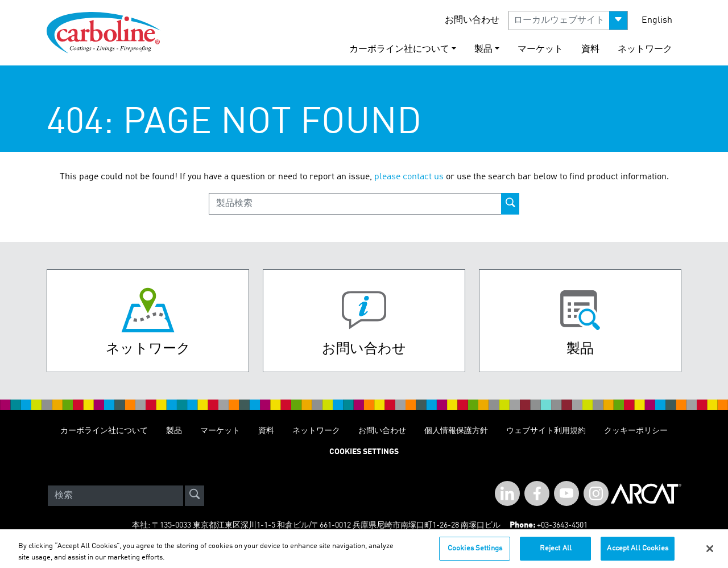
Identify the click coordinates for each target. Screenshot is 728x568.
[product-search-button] (510, 204)
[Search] (115, 496)
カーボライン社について (104, 431)
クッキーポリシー (636, 431)
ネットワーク (645, 50)
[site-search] (195, 496)
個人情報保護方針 (456, 431)
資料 (590, 50)
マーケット (540, 50)
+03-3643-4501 (562, 525)
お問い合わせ (472, 20)
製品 (174, 431)
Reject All (556, 553)
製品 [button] (483, 50)
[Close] (710, 553)
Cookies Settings (475, 553)
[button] (568, 20)
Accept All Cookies (637, 553)
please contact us (409, 177)
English (657, 20)
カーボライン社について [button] (399, 50)
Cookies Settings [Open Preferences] (364, 452)
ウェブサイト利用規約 (546, 431)
